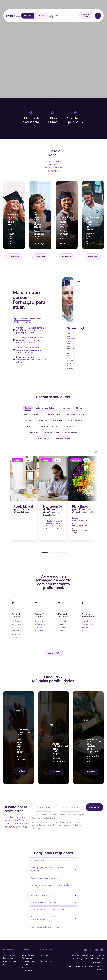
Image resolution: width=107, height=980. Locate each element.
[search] (41, 16)
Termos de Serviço (61, 825)
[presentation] (96, 451)
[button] (3, 49)
